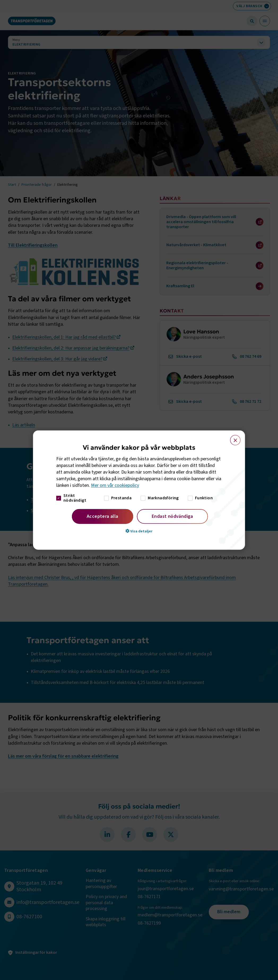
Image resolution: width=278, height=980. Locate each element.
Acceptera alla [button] (103, 516)
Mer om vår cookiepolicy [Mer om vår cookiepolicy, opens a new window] (115, 485)
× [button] (232, 438)
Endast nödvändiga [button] (172, 516)
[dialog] (139, 490)
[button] (139, 531)
